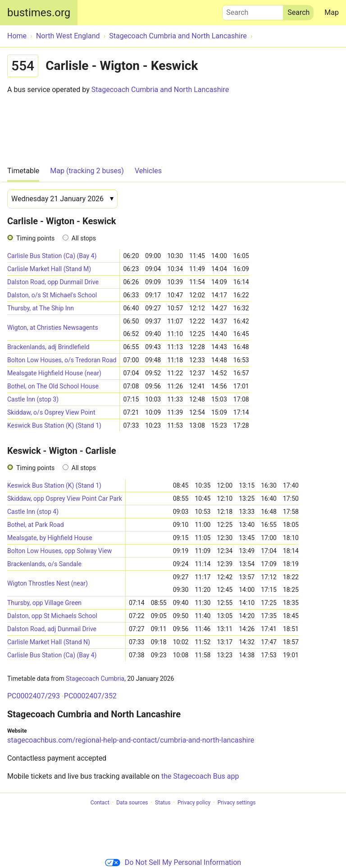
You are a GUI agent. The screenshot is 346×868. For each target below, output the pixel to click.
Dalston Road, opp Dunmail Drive (53, 282)
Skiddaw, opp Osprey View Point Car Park (65, 499)
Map (332, 12)
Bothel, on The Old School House (53, 386)
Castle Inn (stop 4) (33, 512)
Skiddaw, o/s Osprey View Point (51, 412)
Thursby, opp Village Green (44, 603)
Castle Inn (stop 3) (33, 399)
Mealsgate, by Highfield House (50, 538)
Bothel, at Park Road (36, 525)
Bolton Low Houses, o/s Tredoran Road (62, 360)
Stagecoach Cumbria (95, 679)
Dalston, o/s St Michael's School (52, 295)
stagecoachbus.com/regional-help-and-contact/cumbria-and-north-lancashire (131, 740)
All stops (84, 238)
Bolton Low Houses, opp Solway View (59, 551)
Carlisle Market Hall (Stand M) (49, 269)
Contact (100, 803)
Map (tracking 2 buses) (87, 171)
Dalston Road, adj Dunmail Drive (52, 629)
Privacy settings (237, 803)
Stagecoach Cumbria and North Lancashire (160, 90)
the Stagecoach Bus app (200, 776)
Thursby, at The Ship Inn (41, 308)
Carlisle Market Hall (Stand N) (49, 642)
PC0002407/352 (90, 696)
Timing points (35, 238)
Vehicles (148, 171)
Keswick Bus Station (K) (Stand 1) (54, 425)
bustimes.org (39, 13)
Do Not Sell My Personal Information (173, 862)
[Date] (62, 199)
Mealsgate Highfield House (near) (54, 373)
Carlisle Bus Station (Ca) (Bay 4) (52, 256)
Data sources (132, 803)
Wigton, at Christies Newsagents (53, 328)
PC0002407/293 (34, 696)
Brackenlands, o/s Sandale (44, 564)
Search (253, 10)
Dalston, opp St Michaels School (52, 616)
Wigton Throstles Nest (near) (48, 583)
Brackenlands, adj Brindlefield (48, 347)
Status (163, 803)
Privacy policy (194, 803)
